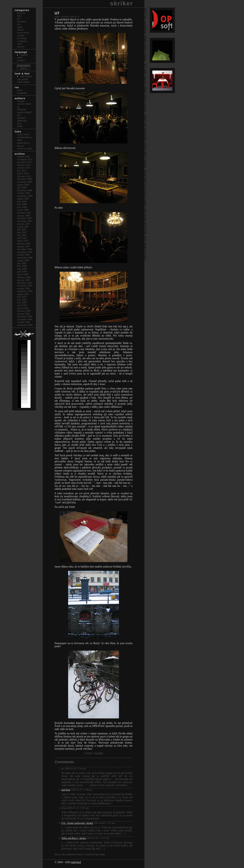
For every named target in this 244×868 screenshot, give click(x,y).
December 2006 (25, 249)
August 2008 (23, 199)
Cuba (19, 44)
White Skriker (24, 82)
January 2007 (24, 246)
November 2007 (25, 221)
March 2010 (23, 173)
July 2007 (22, 229)
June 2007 (22, 232)
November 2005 (25, 286)
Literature (22, 21)
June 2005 (22, 300)
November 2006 (25, 252)
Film (19, 16)
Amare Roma (23, 134)
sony (19, 123)
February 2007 (24, 244)
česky (20, 57)
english (24, 55)
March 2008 (23, 210)
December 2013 (25, 162)
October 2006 (24, 255)
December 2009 (25, 179)
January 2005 (24, 314)
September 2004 (25, 325)
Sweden (98, 753)
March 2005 (23, 308)
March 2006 (23, 274)
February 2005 (24, 311)
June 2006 (22, 266)
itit (18, 18)
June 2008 (22, 204)
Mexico (21, 47)
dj (18, 107)
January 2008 (24, 216)
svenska (21, 60)
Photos (20, 30)
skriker (121, 3)
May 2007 (22, 235)
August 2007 (23, 227)
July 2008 (22, 201)
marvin (21, 146)
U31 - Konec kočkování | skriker (77, 823)
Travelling (22, 38)
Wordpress (22, 41)
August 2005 (23, 294)
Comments (22, 93)
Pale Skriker (23, 79)
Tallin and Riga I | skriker (74, 838)
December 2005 (25, 283)
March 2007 (23, 241)
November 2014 (25, 159)
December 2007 (25, 218)
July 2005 (22, 297)
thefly (20, 126)
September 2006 (25, 258)
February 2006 (24, 277)
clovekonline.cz (25, 137)
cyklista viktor (24, 104)
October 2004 (24, 322)
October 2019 (24, 157)
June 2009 (22, 187)
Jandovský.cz (24, 143)
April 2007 (22, 238)
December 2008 (25, 190)
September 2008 (25, 196)
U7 (57, 13)
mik (19, 115)
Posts (20, 90)
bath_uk (21, 13)
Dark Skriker (26, 76)
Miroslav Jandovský (22, 119)
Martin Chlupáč (24, 112)
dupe (19, 140)
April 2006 (22, 272)
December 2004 (25, 316)
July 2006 (22, 263)
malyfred (66, 790)
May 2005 (22, 302)
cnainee (21, 101)
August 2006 (23, 260)
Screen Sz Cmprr (25, 148)
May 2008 (22, 207)
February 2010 (24, 176)
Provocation (23, 33)
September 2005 (25, 291)
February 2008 (24, 213)
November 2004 (25, 319)
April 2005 (22, 305)
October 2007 (24, 224)
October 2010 (24, 168)
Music (20, 27)
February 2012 (24, 165)
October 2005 (24, 288)
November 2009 (25, 182)
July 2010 (22, 171)
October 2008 (24, 193)
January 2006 (24, 280)
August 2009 (23, 185)
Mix (19, 24)
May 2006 (22, 269)
